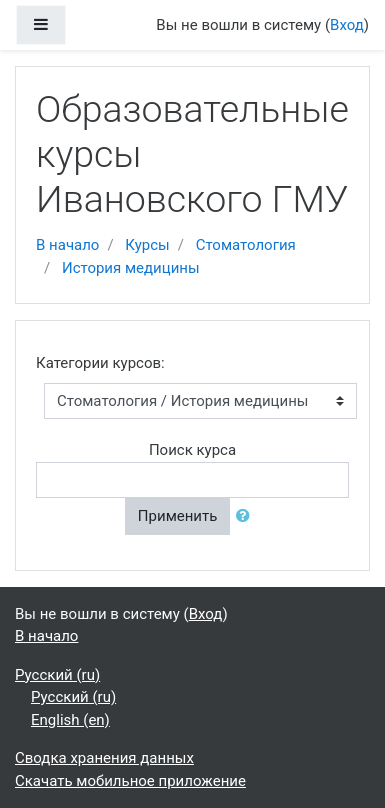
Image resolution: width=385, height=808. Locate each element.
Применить (178, 516)
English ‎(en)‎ (70, 720)
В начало (67, 245)
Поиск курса (192, 450)
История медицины (131, 268)
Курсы (147, 245)
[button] (247, 516)
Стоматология (246, 245)
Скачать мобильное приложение (130, 781)
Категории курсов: (100, 363)
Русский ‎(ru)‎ (57, 675)
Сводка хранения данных (104, 758)
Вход (347, 25)
